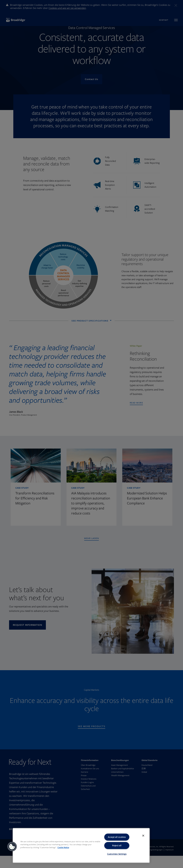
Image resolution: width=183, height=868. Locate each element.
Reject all (117, 846)
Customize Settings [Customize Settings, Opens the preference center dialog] (117, 854)
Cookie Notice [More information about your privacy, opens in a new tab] (63, 847)
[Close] (143, 836)
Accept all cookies (117, 837)
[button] (12, 847)
